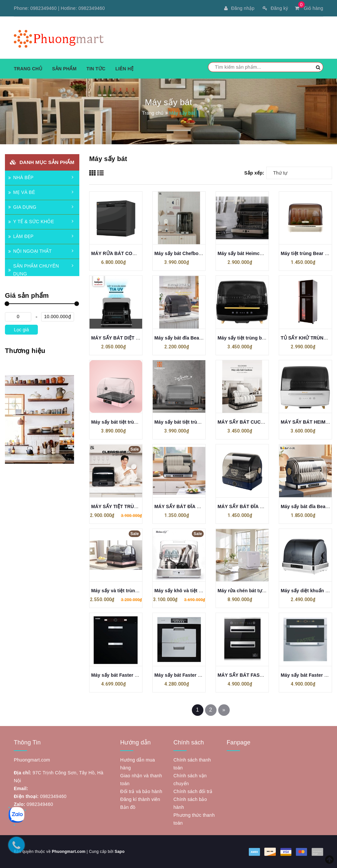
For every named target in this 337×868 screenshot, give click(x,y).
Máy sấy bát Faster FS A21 (121, 675)
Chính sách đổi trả (193, 791)
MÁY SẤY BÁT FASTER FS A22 (252, 675)
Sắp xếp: (254, 173)
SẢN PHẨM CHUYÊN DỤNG (34, 270)
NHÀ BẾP (21, 177)
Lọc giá (21, 330)
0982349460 (43, 8)
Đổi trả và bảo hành (141, 791)
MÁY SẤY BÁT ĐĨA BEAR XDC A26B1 (195, 506)
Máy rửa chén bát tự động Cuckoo (255, 591)
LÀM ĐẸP (21, 236)
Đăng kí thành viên (140, 799)
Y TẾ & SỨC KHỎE (31, 222)
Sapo (119, 852)
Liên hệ (124, 69)
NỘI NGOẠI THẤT (30, 251)
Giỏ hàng (309, 8)
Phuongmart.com (68, 852)
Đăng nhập (239, 8)
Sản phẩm (64, 69)
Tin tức (96, 69)
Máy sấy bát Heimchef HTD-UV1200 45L (261, 253)
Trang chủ (28, 69)
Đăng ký (275, 8)
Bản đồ (128, 807)
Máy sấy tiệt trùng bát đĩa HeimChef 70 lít (263, 338)
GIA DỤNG (22, 207)
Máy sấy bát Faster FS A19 (184, 675)
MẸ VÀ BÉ (22, 192)
